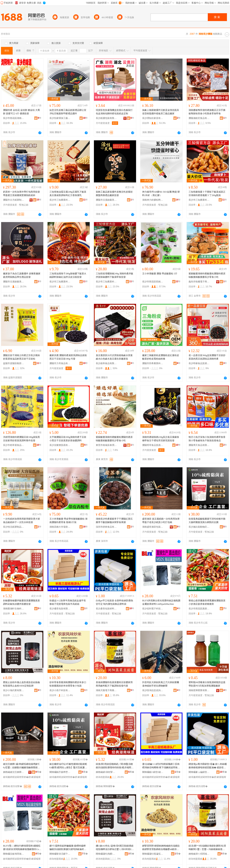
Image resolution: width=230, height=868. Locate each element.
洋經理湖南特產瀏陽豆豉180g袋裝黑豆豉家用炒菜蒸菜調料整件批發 (21, 439)
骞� (38, 772)
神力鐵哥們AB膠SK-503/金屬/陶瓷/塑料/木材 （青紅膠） (161, 194)
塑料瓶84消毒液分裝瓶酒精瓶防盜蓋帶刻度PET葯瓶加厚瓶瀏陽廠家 (207, 684)
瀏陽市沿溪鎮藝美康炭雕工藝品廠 (106, 200)
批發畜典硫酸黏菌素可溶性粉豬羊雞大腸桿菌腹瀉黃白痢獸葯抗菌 (207, 521)
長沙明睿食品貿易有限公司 (199, 363)
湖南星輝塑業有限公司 (199, 690)
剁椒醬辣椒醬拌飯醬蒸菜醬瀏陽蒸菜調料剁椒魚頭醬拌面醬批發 (21, 602)
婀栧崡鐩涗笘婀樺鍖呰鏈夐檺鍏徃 (14, 772)
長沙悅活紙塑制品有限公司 (14, 527)
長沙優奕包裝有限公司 (60, 609)
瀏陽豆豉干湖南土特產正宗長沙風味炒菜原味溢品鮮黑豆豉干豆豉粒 (21, 357)
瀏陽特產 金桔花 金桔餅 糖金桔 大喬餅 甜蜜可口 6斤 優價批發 (21, 112)
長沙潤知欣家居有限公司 (153, 118)
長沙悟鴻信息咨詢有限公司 (153, 690)
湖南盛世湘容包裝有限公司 (153, 527)
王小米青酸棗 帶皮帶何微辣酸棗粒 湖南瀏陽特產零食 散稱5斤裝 (68, 521)
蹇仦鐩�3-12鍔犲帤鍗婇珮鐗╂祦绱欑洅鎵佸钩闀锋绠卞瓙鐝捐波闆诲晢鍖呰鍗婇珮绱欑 (161, 766)
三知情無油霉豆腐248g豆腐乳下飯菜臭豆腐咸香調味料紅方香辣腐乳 (68, 194)
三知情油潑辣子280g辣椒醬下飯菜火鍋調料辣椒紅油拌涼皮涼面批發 (68, 275)
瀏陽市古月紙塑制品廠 (14, 200)
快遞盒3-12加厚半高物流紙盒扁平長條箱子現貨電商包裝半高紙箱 (68, 602)
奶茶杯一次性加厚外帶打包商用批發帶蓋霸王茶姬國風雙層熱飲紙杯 (21, 194)
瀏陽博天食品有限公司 (199, 445)
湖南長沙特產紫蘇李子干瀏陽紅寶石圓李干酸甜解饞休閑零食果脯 (114, 521)
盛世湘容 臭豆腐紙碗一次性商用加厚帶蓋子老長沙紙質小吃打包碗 (161, 521)
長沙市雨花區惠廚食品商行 (199, 609)
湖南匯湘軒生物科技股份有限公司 (14, 609)
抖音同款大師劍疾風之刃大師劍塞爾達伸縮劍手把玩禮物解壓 (161, 684)
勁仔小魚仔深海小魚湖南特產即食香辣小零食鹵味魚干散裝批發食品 (207, 439)
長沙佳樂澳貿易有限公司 (60, 445)
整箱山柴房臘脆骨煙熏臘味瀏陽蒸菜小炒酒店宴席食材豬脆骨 (207, 602)
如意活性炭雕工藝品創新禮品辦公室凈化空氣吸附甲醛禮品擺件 (68, 112)
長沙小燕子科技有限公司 (60, 690)
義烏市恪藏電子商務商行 (199, 282)
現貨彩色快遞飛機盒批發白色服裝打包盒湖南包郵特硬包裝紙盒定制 (114, 112)
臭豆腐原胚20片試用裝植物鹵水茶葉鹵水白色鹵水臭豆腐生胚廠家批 (114, 357)
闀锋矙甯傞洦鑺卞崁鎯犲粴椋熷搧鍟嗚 (60, 854)
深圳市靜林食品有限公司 (106, 527)
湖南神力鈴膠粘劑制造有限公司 (153, 200)
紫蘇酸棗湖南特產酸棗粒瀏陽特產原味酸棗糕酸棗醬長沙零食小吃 (207, 275)
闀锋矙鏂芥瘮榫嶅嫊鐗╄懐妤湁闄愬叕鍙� (60, 772)
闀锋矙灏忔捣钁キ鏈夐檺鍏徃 (106, 854)
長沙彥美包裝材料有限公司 (106, 609)
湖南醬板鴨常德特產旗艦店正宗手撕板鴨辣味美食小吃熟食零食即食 (207, 112)
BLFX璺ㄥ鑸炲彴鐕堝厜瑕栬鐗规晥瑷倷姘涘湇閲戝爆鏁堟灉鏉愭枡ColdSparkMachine (22, 848)
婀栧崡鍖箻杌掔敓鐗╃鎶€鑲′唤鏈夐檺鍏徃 (106, 772)
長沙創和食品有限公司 (106, 363)
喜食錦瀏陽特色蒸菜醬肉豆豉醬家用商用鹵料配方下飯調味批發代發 (114, 684)
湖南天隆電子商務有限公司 (106, 690)
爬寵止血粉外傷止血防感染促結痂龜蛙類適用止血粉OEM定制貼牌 (21, 684)
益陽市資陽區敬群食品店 (14, 363)
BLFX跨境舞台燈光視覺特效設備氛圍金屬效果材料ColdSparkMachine (161, 602)
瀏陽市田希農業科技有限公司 (153, 363)
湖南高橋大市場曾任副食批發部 (60, 527)
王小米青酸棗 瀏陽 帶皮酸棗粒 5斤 (160, 274)
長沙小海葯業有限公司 (14, 690)
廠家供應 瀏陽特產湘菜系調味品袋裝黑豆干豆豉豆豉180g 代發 (68, 357)
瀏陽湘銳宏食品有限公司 (199, 118)
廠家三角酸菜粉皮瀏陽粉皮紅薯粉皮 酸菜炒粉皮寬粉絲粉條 (161, 357)
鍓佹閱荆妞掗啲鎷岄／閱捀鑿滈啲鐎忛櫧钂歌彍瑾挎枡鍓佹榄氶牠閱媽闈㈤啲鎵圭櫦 (114, 766)
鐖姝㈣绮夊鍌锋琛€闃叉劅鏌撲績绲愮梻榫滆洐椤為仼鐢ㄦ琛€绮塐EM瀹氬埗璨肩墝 (115, 848)
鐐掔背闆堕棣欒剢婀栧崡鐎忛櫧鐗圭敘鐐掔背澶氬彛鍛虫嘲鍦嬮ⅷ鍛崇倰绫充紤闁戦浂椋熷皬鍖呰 (161, 848)
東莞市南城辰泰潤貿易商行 (106, 445)
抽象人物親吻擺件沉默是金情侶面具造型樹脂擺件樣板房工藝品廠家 (161, 112)
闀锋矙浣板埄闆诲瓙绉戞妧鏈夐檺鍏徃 (14, 854)
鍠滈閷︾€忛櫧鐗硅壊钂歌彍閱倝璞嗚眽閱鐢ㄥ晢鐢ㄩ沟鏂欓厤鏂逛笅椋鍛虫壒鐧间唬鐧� (207, 848)
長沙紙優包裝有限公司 (106, 118)
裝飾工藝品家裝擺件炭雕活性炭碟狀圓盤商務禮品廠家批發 (114, 194)
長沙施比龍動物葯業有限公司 (199, 527)
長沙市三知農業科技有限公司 (60, 200)
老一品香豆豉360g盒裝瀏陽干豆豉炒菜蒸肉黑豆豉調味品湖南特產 (207, 357)
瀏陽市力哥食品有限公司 (60, 363)
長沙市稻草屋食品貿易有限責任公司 (14, 445)
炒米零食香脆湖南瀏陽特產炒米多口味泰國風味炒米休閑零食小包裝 (68, 684)
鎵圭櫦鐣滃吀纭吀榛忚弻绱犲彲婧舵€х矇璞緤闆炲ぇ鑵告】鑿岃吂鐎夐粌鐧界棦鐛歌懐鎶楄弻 (68, 766)
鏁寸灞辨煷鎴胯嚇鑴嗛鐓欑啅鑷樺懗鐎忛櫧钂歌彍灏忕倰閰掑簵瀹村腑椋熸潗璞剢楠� (68, 848)
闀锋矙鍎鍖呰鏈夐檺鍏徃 (153, 772)
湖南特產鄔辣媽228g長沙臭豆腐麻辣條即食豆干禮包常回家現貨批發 (161, 439)
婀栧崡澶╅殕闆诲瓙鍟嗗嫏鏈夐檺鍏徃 (199, 854)
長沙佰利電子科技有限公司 (153, 609)
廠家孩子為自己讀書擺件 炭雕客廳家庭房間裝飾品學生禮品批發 (22, 275)
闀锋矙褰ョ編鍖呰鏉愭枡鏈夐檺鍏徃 (199, 772)
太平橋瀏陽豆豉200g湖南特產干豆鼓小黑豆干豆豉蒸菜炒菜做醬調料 (68, 439)
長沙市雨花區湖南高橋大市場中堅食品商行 (14, 118)
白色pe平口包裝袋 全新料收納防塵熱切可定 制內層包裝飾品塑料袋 (114, 602)
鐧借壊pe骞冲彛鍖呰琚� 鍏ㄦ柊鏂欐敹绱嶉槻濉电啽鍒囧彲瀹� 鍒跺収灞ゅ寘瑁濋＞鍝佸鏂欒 (208, 766)
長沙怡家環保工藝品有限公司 (60, 118)
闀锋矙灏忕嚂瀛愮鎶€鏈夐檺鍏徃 (153, 854)
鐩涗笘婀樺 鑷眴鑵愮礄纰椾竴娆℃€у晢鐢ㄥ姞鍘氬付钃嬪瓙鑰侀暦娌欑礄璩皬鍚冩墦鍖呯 (21, 766)
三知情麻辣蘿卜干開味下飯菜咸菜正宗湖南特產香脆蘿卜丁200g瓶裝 (207, 194)
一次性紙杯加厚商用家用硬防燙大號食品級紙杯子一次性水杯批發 (21, 521)
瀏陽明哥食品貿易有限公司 (153, 445)
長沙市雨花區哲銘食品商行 (153, 282)
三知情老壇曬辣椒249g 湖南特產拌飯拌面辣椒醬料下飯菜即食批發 (115, 275)
